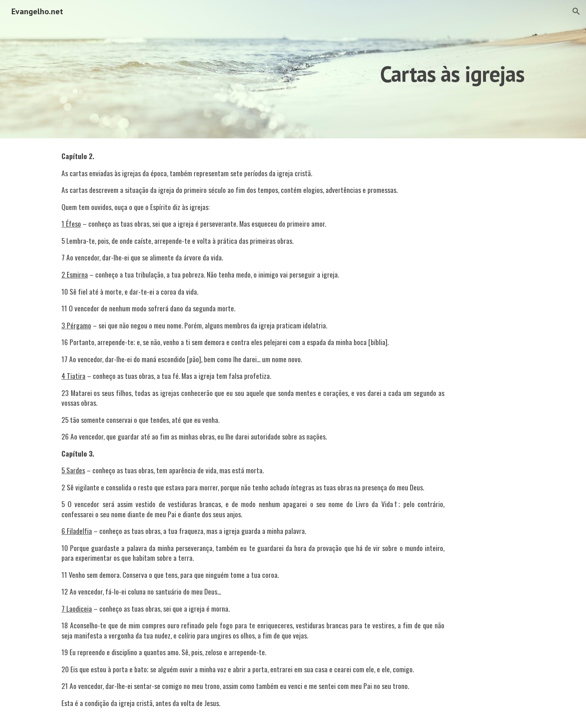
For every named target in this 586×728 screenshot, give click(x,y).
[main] (393, 69)
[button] (576, 11)
